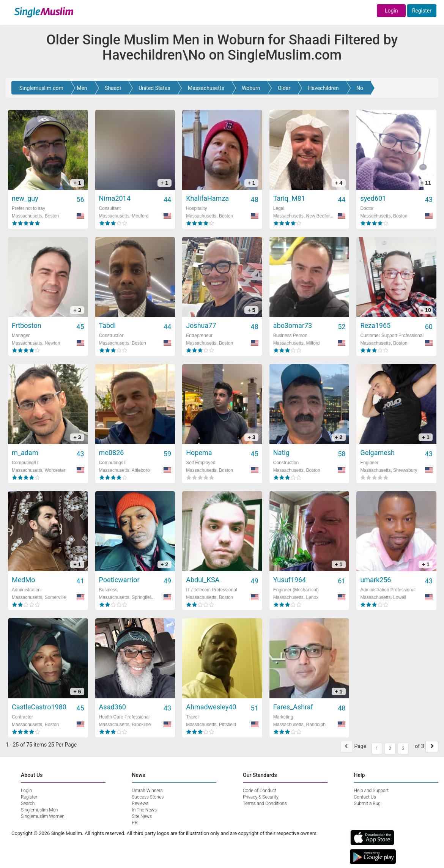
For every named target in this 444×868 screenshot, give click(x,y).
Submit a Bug (367, 803)
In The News (144, 810)
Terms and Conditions (265, 803)
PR (135, 823)
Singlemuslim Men (39, 810)
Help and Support (372, 791)
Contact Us (365, 797)
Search (28, 803)
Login (391, 11)
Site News (142, 816)
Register (422, 11)
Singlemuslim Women (43, 816)
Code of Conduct (260, 791)
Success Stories (148, 797)
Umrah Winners (147, 791)
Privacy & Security (261, 797)
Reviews (140, 803)
